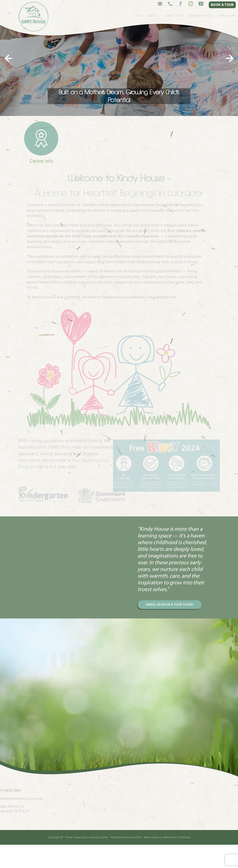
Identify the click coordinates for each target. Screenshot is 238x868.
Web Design (151, 861)
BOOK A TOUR (222, 5)
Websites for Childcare (177, 861)
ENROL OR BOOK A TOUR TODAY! (170, 628)
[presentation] (8, 82)
